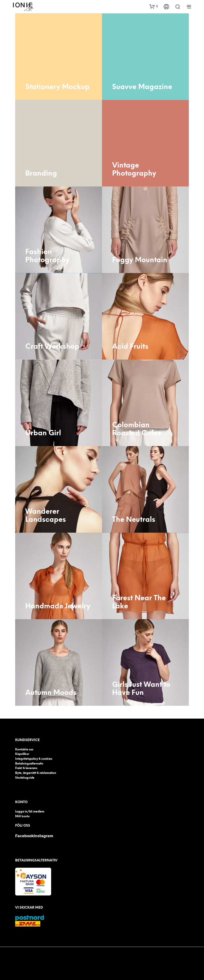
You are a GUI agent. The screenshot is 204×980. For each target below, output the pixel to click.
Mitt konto (23, 816)
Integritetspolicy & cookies (36, 759)
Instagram (43, 836)
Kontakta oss (25, 750)
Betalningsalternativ (31, 764)
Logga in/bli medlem (31, 812)
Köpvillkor (23, 754)
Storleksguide (26, 778)
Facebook (24, 836)
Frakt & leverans (27, 768)
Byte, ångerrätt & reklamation (38, 773)
